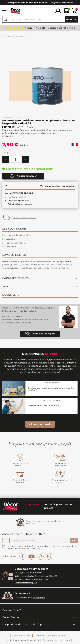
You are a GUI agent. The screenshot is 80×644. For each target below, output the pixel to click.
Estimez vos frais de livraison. (24, 218)
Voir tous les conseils (40, 424)
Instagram (49, 556)
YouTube (32, 556)
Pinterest (40, 556)
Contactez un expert (40, 334)
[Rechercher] (40, 19)
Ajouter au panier (23, 176)
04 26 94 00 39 (36, 573)
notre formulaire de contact (37, 579)
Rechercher (71, 19)
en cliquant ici (39, 598)
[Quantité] (15, 159)
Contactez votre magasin (26, 583)
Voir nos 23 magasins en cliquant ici (40, 3)
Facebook (23, 556)
